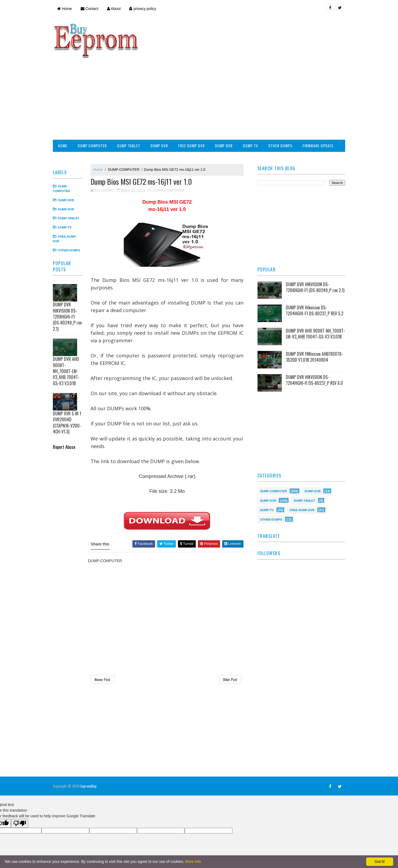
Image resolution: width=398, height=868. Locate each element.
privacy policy (145, 9)
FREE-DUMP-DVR (301, 477)
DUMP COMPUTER (94, 110)
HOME (65, 110)
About (116, 9)
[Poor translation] (20, 788)
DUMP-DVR (68, 173)
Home (66, 9)
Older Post (230, 644)
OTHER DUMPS (282, 110)
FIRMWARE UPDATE (320, 110)
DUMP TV (252, 110)
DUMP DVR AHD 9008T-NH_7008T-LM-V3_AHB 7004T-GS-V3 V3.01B (68, 336)
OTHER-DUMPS (71, 214)
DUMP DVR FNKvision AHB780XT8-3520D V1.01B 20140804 (314, 324)
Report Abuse (66, 411)
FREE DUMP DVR (193, 110)
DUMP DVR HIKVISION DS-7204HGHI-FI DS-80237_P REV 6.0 (314, 348)
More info (193, 862)
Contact (91, 9)
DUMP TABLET (131, 110)
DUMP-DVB (68, 165)
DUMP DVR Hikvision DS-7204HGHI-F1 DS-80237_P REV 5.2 (314, 276)
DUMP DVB (226, 110)
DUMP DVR (161, 110)
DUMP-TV (67, 192)
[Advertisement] (245, 61)
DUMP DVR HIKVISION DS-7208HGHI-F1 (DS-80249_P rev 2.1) (69, 281)
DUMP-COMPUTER (126, 134)
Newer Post (104, 644)
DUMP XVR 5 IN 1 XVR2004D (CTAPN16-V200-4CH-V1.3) (69, 387)
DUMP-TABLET (71, 183)
